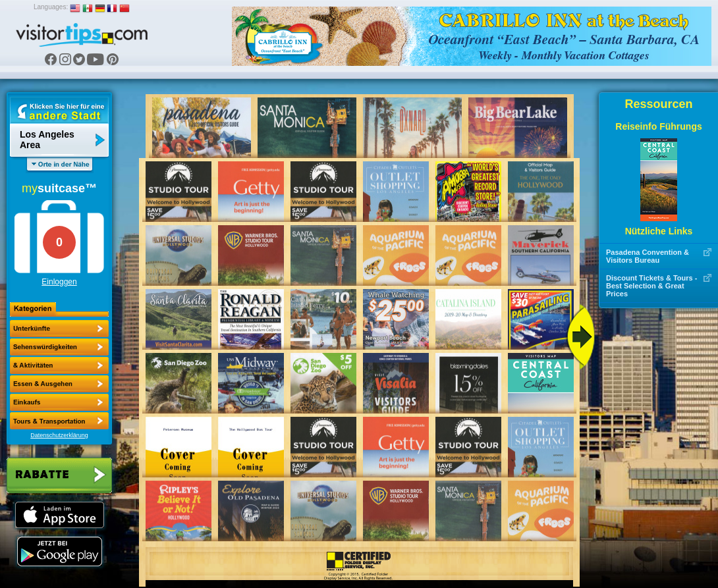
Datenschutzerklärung (59, 435)
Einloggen (59, 282)
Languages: (51, 7)
